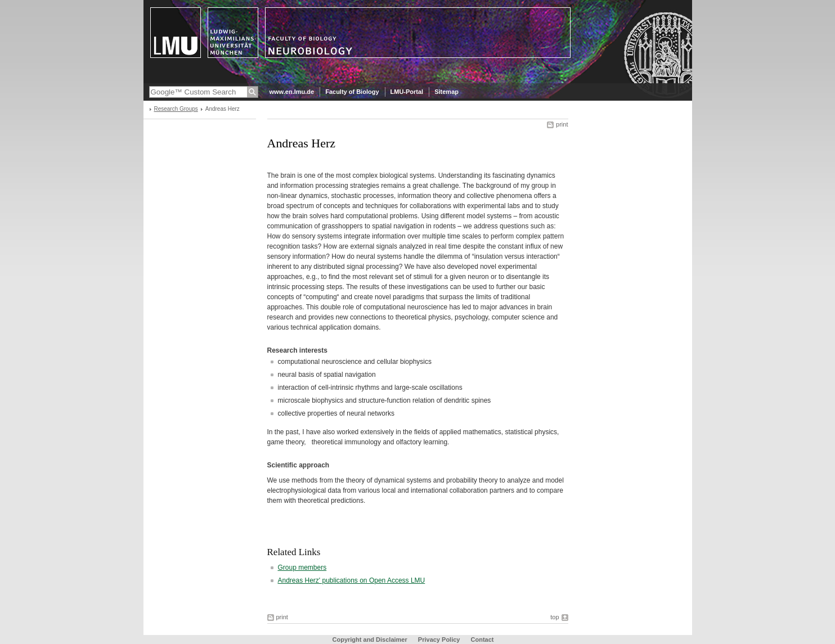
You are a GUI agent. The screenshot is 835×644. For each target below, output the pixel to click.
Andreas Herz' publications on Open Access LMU (352, 580)
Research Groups (176, 109)
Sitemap (446, 92)
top (555, 617)
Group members (302, 568)
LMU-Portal (407, 92)
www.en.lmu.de (292, 92)
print (562, 124)
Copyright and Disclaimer (370, 640)
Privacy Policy (439, 640)
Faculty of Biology (352, 92)
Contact (482, 640)
